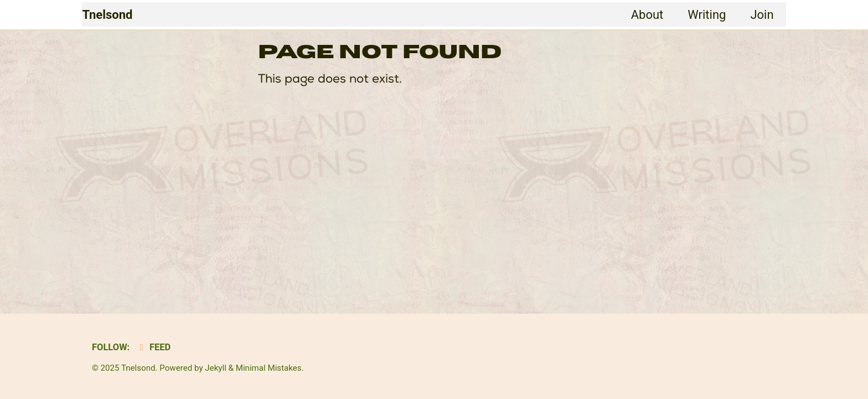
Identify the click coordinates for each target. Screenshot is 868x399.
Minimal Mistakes (269, 368)
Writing (707, 15)
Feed (153, 347)
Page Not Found (380, 52)
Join (762, 15)
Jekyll (216, 368)
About (647, 15)
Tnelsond (107, 15)
